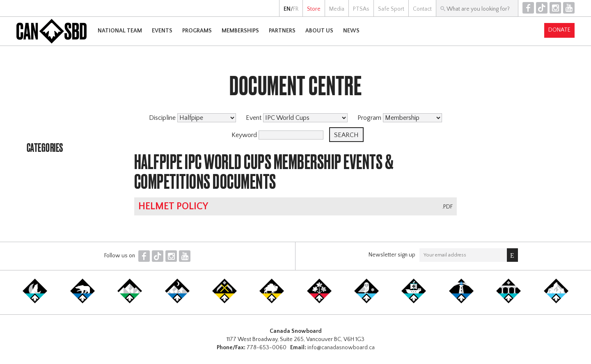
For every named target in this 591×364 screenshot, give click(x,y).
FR (296, 9)
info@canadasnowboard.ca (341, 348)
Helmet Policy (173, 206)
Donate (559, 30)
